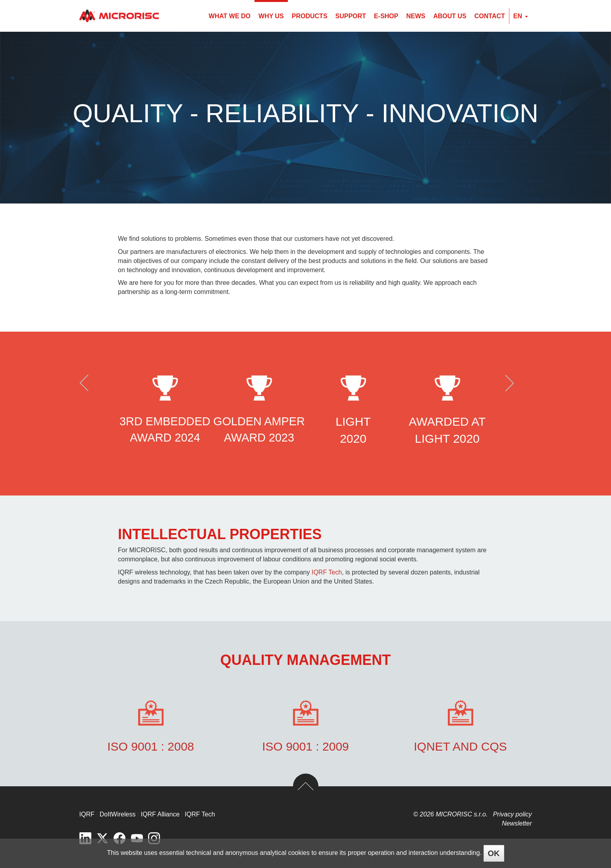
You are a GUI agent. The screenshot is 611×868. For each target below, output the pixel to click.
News (416, 16)
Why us (271, 16)
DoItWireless (118, 814)
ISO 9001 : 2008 (151, 746)
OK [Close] (494, 853)
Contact (490, 16)
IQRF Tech (327, 572)
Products (310, 16)
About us (450, 16)
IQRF (87, 814)
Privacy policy (513, 814)
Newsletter (517, 823)
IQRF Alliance (160, 814)
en (521, 16)
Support (351, 16)
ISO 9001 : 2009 (305, 746)
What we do (230, 16)
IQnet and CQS (460, 746)
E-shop (386, 16)
